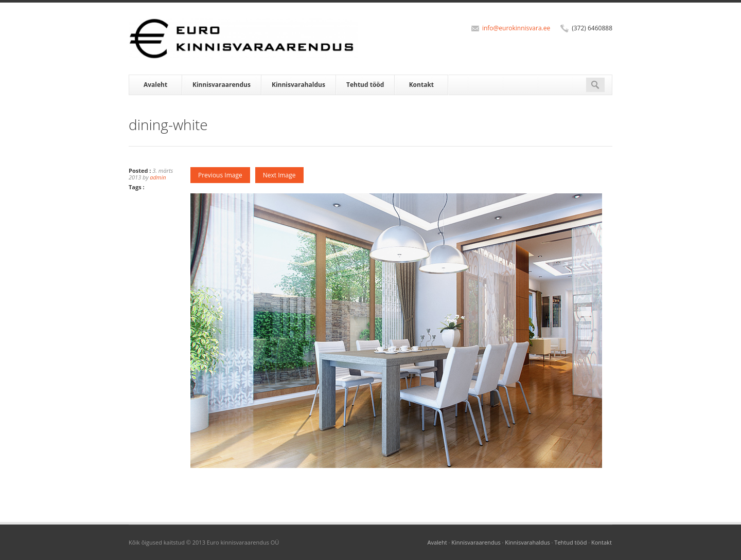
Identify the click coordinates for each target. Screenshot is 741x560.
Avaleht (155, 85)
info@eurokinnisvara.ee (516, 28)
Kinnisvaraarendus (222, 85)
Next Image (279, 175)
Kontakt (421, 85)
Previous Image (220, 175)
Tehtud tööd (365, 85)
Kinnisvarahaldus (298, 85)
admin (158, 177)
